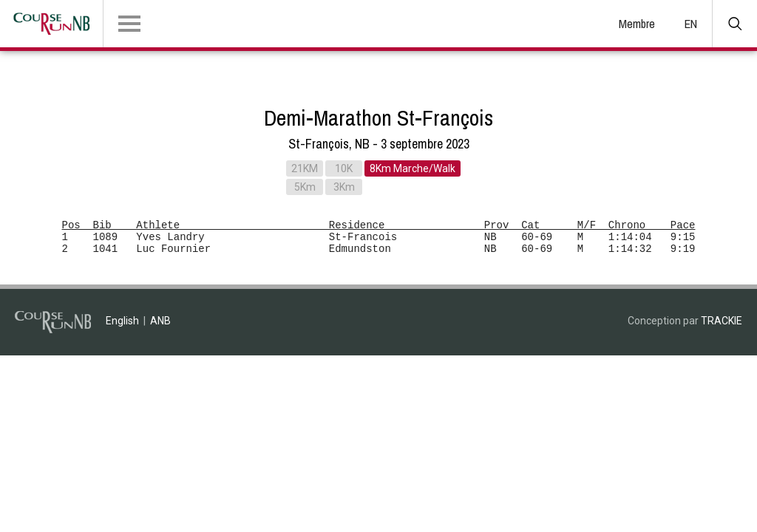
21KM (305, 168)
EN (691, 24)
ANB (160, 321)
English (122, 321)
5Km (305, 187)
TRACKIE (722, 321)
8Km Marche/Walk (413, 168)
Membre (637, 24)
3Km (344, 187)
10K (344, 168)
